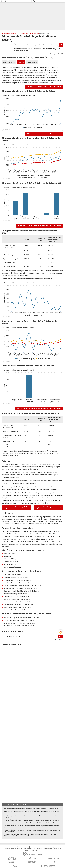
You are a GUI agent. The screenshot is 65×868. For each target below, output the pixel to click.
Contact (37, 847)
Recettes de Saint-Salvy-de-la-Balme (16, 508)
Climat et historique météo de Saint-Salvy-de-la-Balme (23, 586)
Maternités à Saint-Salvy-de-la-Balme (17, 599)
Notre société (26, 847)
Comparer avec (39, 58)
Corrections (39, 849)
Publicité (32, 847)
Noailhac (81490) (9, 554)
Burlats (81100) (9, 556)
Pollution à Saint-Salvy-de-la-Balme (16, 610)
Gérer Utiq (20, 849)
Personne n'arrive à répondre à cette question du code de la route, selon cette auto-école (31, 820)
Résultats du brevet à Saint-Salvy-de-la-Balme (20, 623)
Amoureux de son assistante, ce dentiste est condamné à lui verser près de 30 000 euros (31, 823)
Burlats (30, 49)
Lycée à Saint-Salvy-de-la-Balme (15, 594)
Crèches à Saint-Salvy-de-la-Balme (16, 596)
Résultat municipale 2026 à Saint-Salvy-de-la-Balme (22, 618)
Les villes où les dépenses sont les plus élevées (45, 87)
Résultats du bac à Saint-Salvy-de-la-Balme (19, 620)
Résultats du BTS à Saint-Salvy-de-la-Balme (19, 626)
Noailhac (24, 49)
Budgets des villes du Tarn (13, 567)
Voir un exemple (59, 640)
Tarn (19, 33)
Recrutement (44, 847)
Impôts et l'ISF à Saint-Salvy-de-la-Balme (18, 583)
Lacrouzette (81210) (10, 564)
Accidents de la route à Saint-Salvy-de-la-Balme (21, 588)
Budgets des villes (11, 33)
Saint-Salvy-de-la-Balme (30, 33)
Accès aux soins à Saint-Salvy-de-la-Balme (19, 605)
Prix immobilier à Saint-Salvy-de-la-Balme (18, 580)
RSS (34, 849)
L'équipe (19, 847)
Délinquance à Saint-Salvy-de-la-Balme (18, 607)
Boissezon (37, 49)
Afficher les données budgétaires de (13, 58)
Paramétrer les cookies (10, 849)
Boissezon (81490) (10, 559)
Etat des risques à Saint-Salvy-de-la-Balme (19, 602)
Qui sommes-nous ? (10, 847)
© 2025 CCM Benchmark (32, 850)
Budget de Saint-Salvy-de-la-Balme (48, 508)
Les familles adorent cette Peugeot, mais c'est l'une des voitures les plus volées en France (31, 809)
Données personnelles (54, 847)
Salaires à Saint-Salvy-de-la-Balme (16, 577)
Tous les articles (28, 849)
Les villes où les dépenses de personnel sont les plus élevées (41, 226)
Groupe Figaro (57, 849)
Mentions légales (48, 849)
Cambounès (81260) (11, 562)
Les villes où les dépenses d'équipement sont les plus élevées (40, 409)
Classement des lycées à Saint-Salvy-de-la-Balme (21, 591)
